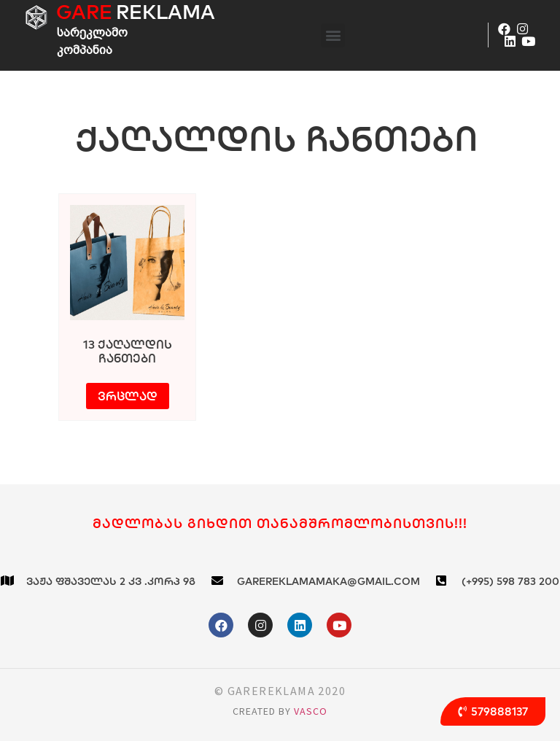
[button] (493, 711)
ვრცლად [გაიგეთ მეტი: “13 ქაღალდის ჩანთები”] (128, 396)
